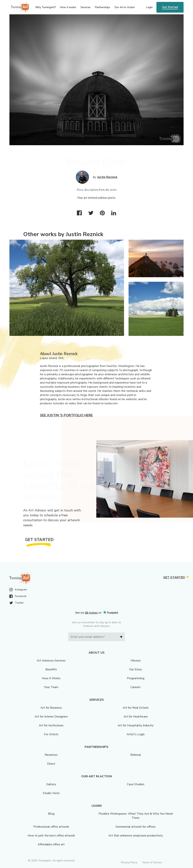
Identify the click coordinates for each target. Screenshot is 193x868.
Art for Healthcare (136, 717)
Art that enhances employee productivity (136, 836)
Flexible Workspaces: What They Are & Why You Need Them (136, 816)
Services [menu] (86, 7)
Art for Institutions (51, 725)
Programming (136, 678)
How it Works (51, 678)
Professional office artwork (51, 827)
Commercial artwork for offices (136, 827)
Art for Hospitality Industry (136, 725)
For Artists (51, 734)
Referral (136, 755)
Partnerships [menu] (103, 7)
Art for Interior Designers (51, 717)
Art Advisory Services (51, 661)
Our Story (136, 669)
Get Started (170, 7)
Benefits (51, 669)
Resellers (51, 755)
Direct (51, 764)
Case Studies (136, 784)
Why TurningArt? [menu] (46, 7)
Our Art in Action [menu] (125, 7)
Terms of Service (152, 862)
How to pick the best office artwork (51, 836)
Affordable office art (51, 844)
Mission (136, 661)
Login (149, 7)
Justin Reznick (107, 177)
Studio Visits (51, 793)
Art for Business (51, 708)
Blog (51, 814)
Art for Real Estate (136, 708)
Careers (136, 687)
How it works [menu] (68, 7)
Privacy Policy (129, 862)
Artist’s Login (136, 734)
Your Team (51, 687)
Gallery (51, 784)
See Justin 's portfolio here (66, 415)
